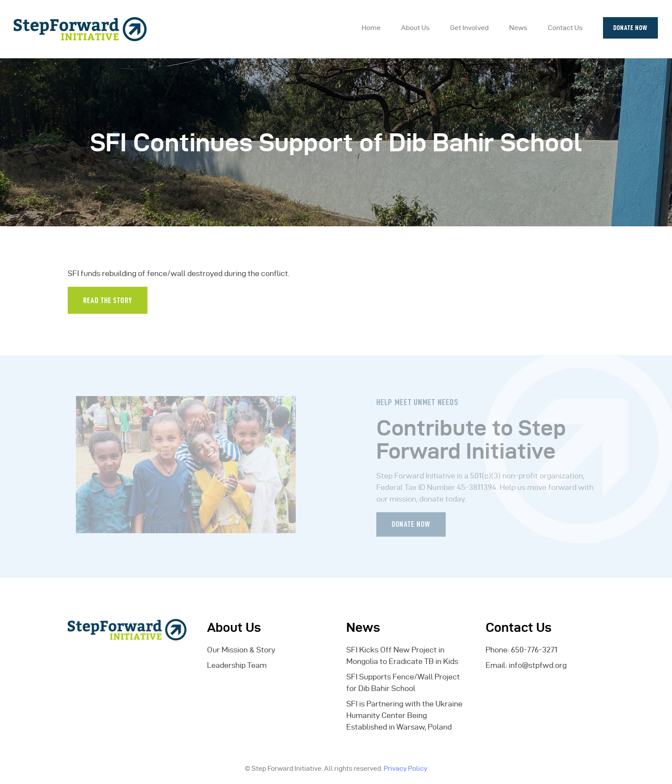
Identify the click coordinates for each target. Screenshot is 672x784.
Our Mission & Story (241, 650)
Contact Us (565, 28)
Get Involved (469, 28)
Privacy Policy (405, 768)
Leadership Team (237, 665)
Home (371, 28)
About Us (415, 28)
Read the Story (108, 300)
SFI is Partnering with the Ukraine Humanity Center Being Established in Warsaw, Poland (404, 715)
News (518, 28)
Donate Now (630, 28)
